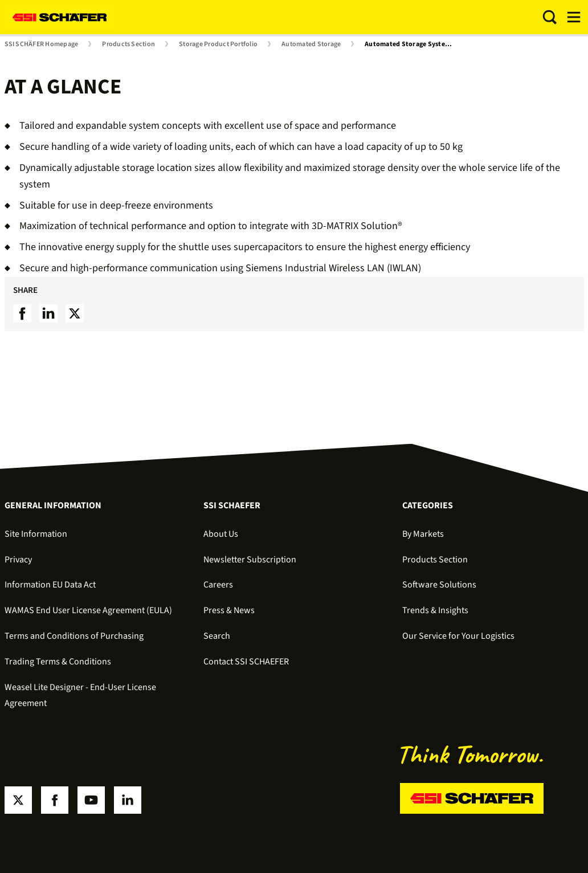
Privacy (18, 560)
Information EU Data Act (50, 585)
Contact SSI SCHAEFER (246, 662)
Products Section (128, 44)
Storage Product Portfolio (218, 44)
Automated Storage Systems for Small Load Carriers (413, 44)
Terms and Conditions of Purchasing (74, 636)
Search (217, 636)
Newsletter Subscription (250, 560)
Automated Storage (311, 44)
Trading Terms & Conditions (58, 662)
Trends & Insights (435, 610)
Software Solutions (439, 585)
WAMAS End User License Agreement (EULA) (88, 610)
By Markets (423, 534)
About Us (221, 534)
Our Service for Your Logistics (458, 636)
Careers (218, 585)
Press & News (229, 610)
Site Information (36, 534)
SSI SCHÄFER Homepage (42, 44)
